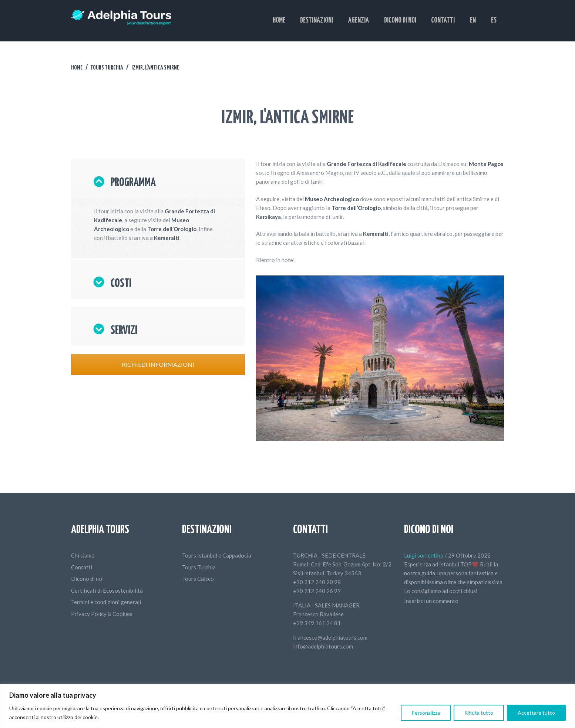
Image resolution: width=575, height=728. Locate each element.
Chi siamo (83, 555)
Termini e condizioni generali (106, 602)
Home (77, 68)
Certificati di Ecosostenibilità (107, 590)
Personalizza (426, 713)
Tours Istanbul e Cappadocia (217, 555)
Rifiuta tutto (479, 713)
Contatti (82, 567)
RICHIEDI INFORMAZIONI (158, 364)
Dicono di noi (87, 579)
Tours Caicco (198, 579)
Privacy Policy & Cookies (102, 614)
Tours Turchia (107, 68)
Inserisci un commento (431, 601)
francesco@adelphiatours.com (330, 637)
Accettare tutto (536, 713)
